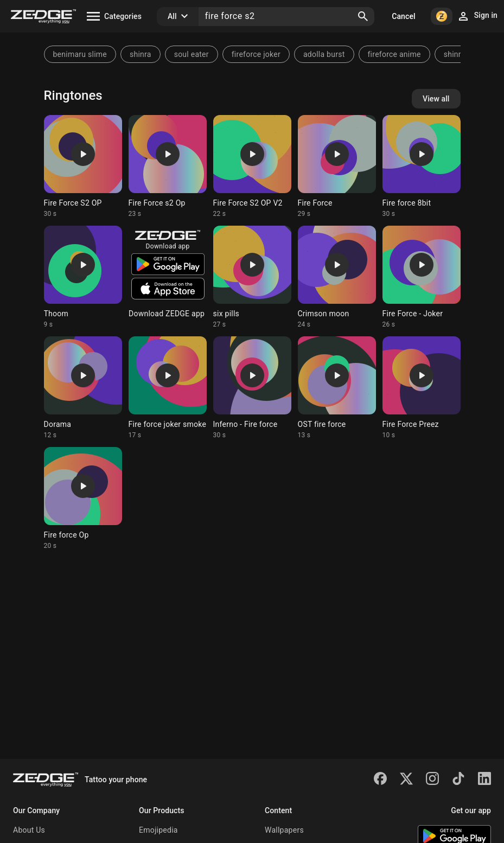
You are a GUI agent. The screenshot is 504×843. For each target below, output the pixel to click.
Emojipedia (158, 830)
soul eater (192, 54)
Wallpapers (284, 830)
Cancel (403, 16)
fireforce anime (394, 54)
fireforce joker (256, 54)
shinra (141, 54)
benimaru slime (80, 54)
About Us (29, 830)
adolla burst (324, 54)
